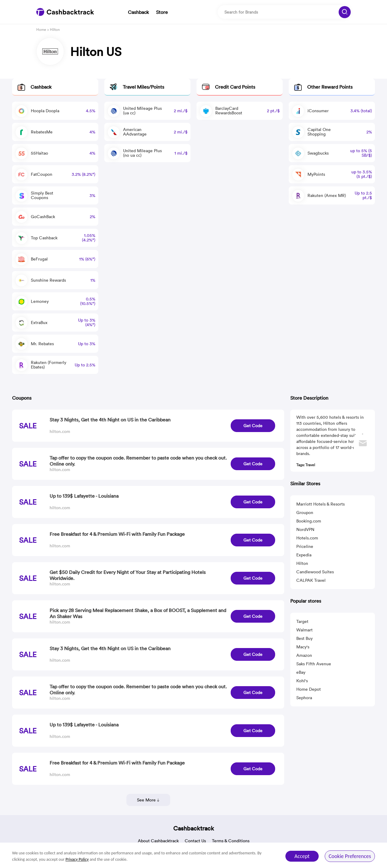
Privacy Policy (77, 859)
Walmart (304, 630)
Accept (302, 856)
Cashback (138, 12)
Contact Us (195, 841)
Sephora (304, 698)
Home (41, 29)
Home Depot (309, 689)
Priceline (305, 546)
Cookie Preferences (350, 856)
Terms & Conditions (231, 841)
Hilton (302, 563)
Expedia (304, 555)
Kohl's (302, 681)
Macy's (303, 647)
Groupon (305, 513)
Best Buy (304, 638)
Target (302, 621)
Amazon (304, 655)
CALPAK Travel (311, 580)
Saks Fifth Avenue (314, 664)
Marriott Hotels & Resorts (320, 504)
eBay (301, 672)
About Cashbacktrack (158, 841)
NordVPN (305, 529)
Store (162, 12)
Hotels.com (307, 538)
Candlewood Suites (315, 572)
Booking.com (309, 521)
